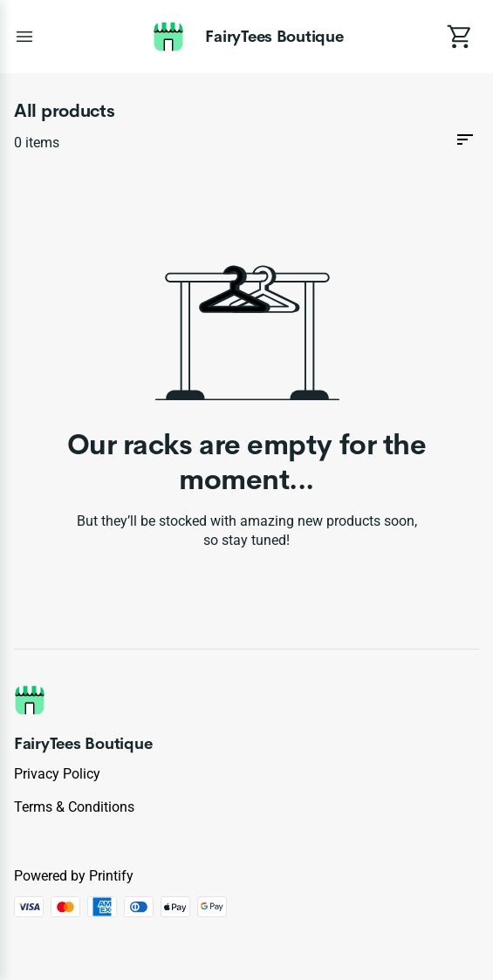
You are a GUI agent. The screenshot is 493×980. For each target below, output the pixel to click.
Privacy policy (57, 774)
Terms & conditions (74, 807)
